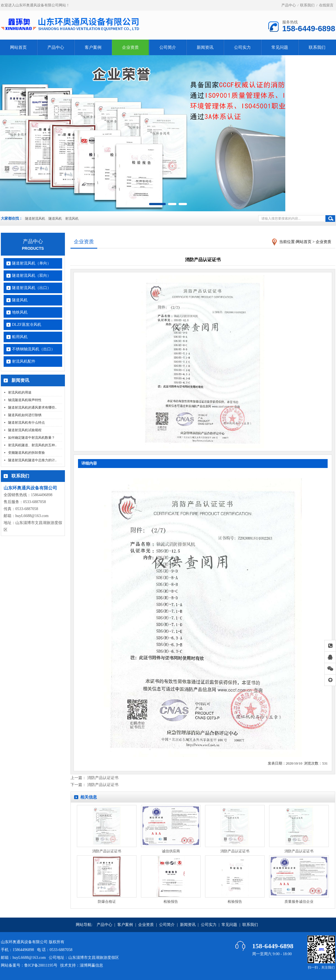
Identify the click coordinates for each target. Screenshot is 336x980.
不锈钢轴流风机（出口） (33, 349)
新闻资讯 (205, 47)
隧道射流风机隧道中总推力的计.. (32, 460)
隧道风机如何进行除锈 (25, 415)
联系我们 (307, 5)
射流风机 (72, 219)
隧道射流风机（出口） (31, 288)
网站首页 (18, 47)
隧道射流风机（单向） (31, 263)
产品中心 (289, 5)
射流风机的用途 (20, 392)
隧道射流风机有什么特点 (26, 423)
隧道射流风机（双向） (31, 276)
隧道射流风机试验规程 (25, 430)
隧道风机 (55, 219)
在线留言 (326, 5)
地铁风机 (20, 312)
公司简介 (168, 47)
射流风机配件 (24, 361)
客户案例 (93, 47)
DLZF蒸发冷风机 (27, 325)
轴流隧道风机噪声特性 (25, 400)
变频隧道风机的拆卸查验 (26, 453)
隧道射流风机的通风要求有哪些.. (32, 407)
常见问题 (280, 47)
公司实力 (242, 47)
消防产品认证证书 (103, 778)
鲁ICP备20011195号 (41, 965)
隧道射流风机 (35, 219)
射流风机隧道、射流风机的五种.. (32, 445)
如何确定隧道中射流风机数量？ (31, 438)
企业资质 (130, 47)
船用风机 (20, 337)
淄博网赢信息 (91, 965)
